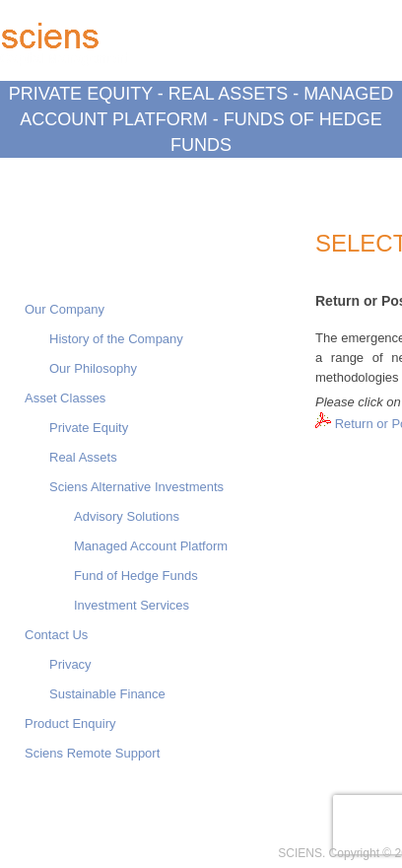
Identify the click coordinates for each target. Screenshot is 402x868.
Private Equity (89, 428)
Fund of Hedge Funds (136, 576)
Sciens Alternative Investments (136, 487)
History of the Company (116, 339)
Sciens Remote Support (92, 753)
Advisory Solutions (127, 516)
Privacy (70, 664)
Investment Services (132, 605)
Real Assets (83, 457)
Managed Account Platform (151, 546)
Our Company (65, 309)
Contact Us (56, 635)
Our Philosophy (93, 368)
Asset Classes (65, 398)
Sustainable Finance (107, 694)
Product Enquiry (70, 723)
